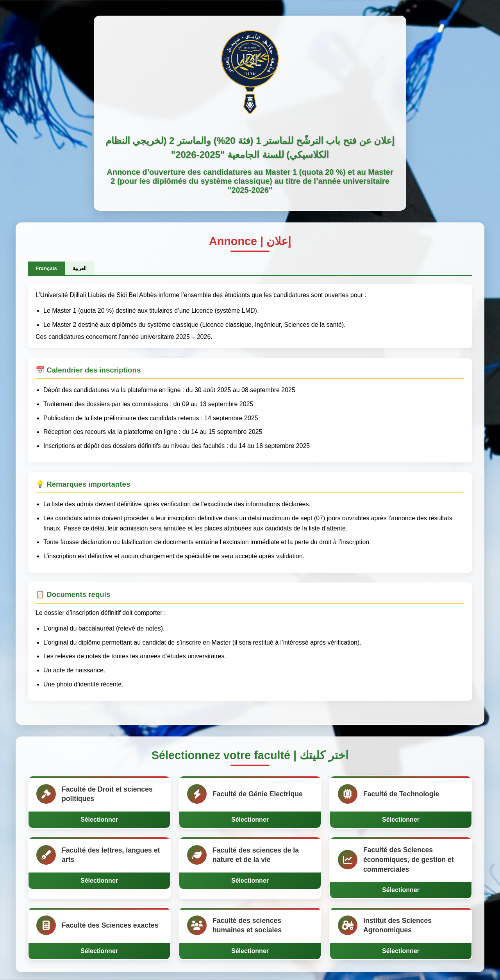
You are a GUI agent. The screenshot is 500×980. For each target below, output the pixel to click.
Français (46, 268)
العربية (80, 268)
